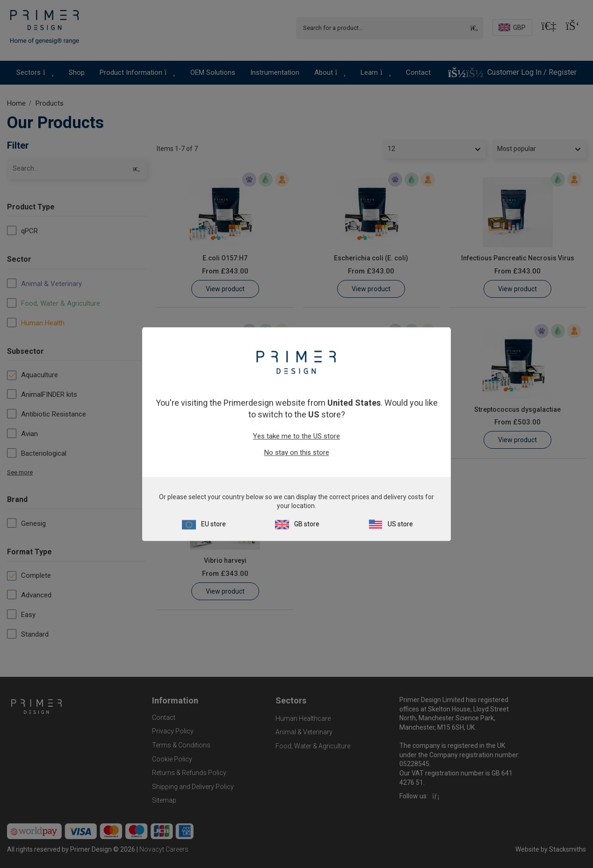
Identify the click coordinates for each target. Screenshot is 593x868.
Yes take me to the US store (296, 437)
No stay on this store (297, 453)
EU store (213, 524)
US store (400, 524)
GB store (307, 524)
